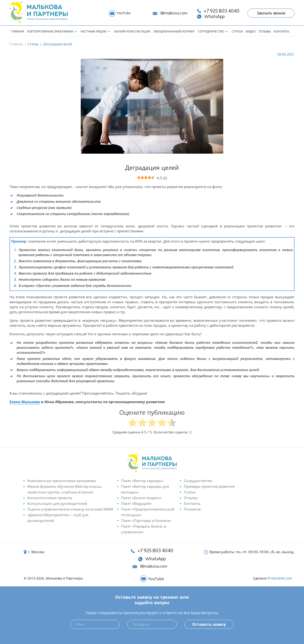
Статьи (237, 31)
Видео (251, 31)
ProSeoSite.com (280, 578)
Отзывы (265, 31)
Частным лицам (93, 31)
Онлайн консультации (132, 31)
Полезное (192, 509)
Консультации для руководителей (57, 503)
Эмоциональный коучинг (174, 31)
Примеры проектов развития (209, 486)
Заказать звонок (271, 13)
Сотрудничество (211, 31)
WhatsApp (156, 559)
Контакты (281, 31)
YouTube (124, 13)
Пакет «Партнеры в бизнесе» (146, 520)
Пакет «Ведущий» (136, 503)
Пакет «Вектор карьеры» (142, 481)
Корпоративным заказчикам (50, 31)
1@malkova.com (174, 13)
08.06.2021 (286, 54)
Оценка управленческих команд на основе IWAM (70, 509)
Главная (18, 31)
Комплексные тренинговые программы (62, 481)
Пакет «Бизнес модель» (141, 498)
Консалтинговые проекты (50, 498)
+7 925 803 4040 (155, 551)
